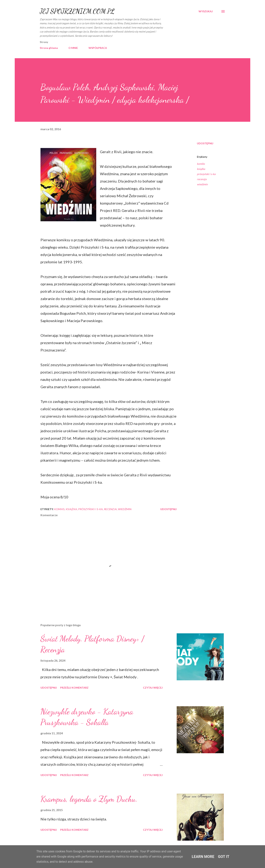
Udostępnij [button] (205, 143)
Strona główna (49, 48)
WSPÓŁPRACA (98, 48)
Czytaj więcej (153, 688)
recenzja (202, 179)
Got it (224, 857)
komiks (201, 164)
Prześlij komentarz (74, 688)
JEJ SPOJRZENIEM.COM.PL (77, 11)
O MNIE (73, 48)
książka (201, 169)
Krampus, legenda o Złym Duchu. (89, 799)
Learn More (203, 857)
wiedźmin (202, 184)
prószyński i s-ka (206, 174)
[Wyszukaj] (206, 11)
